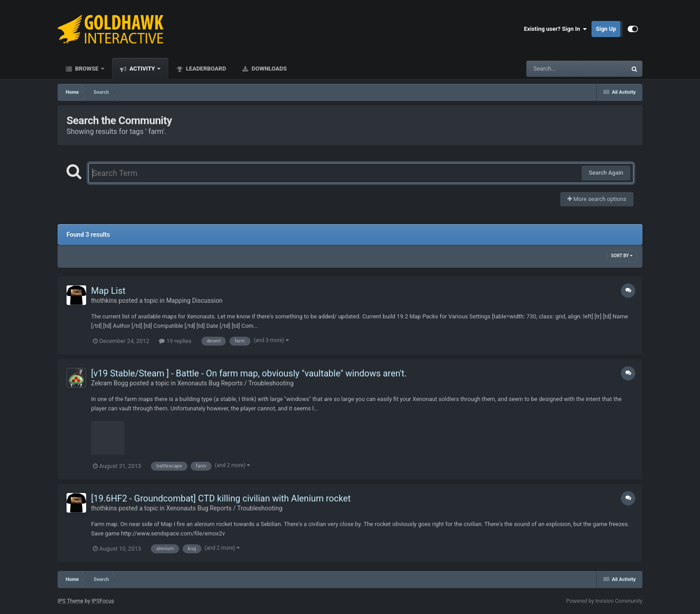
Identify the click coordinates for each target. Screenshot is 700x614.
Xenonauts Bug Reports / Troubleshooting (235, 383)
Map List (108, 291)
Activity (142, 69)
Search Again (606, 173)
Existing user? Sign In (556, 29)
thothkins (104, 301)
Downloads (268, 69)
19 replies (175, 341)
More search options (597, 199)
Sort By (622, 256)
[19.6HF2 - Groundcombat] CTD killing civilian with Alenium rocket (221, 498)
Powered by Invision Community (604, 601)
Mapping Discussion (194, 301)
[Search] (554, 69)
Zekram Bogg (110, 383)
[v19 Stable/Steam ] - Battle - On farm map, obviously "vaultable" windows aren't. (249, 373)
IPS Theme (71, 601)
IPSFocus (103, 601)
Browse (87, 69)
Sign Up (606, 29)
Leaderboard (205, 69)
